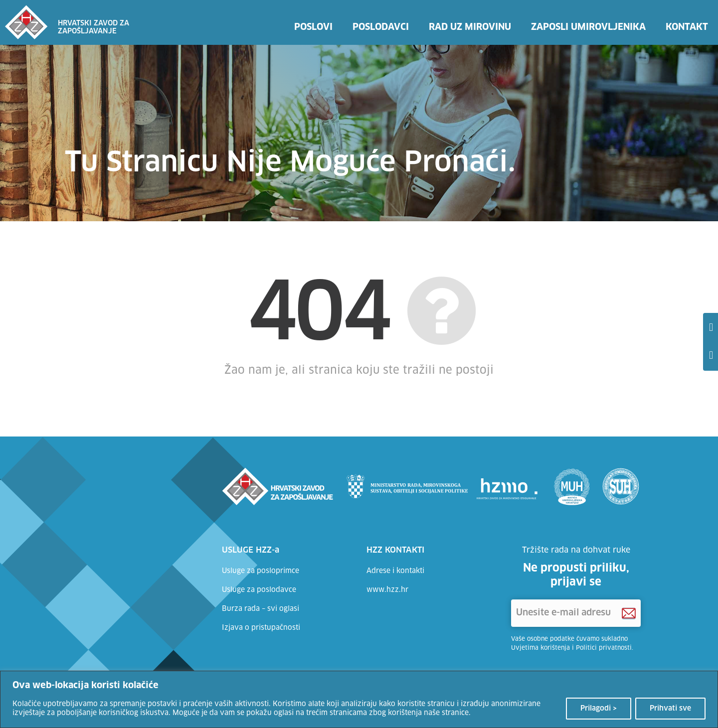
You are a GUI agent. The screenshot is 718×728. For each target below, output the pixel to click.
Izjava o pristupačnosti (261, 628)
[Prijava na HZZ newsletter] (629, 613)
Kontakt (687, 27)
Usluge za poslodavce (259, 590)
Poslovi (313, 27)
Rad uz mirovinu (470, 27)
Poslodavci (381, 27)
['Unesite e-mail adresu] (576, 613)
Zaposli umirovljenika (588, 27)
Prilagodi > (599, 709)
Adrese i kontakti (395, 571)
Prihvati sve (670, 709)
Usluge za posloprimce (261, 571)
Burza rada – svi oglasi (261, 609)
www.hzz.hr (387, 590)
